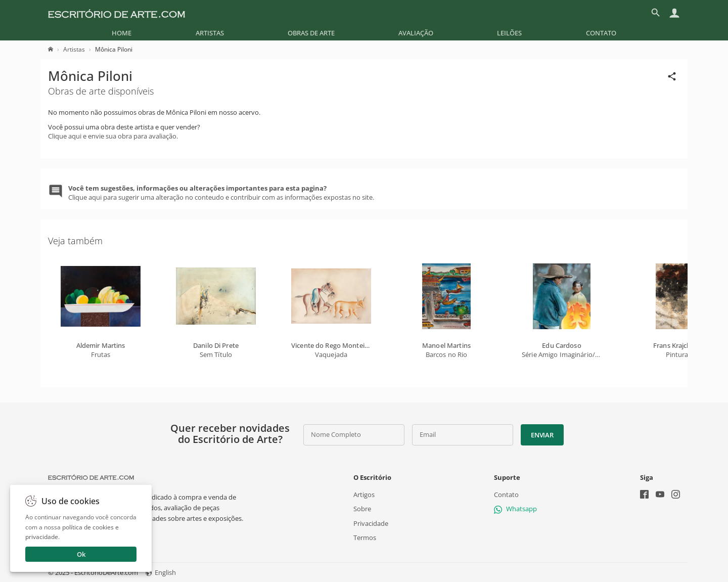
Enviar (542, 435)
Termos (365, 538)
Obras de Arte (311, 33)
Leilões (509, 33)
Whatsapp (515, 509)
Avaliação (416, 33)
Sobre (362, 509)
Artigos (364, 495)
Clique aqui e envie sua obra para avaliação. (113, 136)
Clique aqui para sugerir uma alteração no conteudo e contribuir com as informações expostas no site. (221, 193)
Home (122, 33)
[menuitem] (122, 33)
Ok (81, 554)
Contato (601, 33)
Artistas (210, 33)
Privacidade (371, 523)
